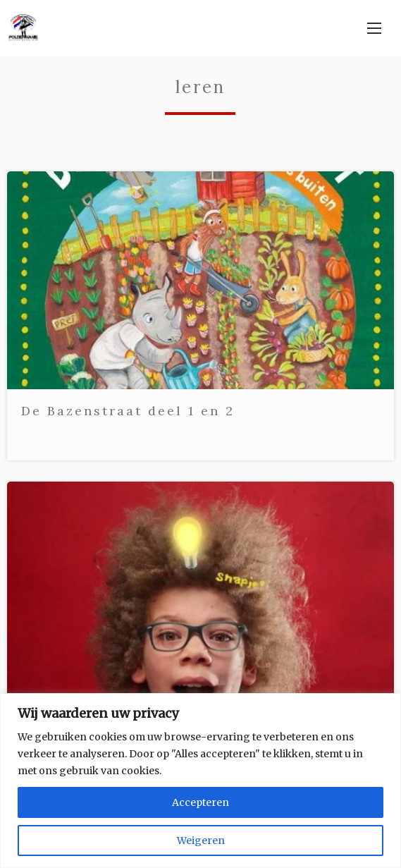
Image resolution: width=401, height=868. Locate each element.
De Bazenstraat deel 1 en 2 (128, 411)
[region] (200, 781)
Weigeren (201, 841)
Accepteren (200, 802)
